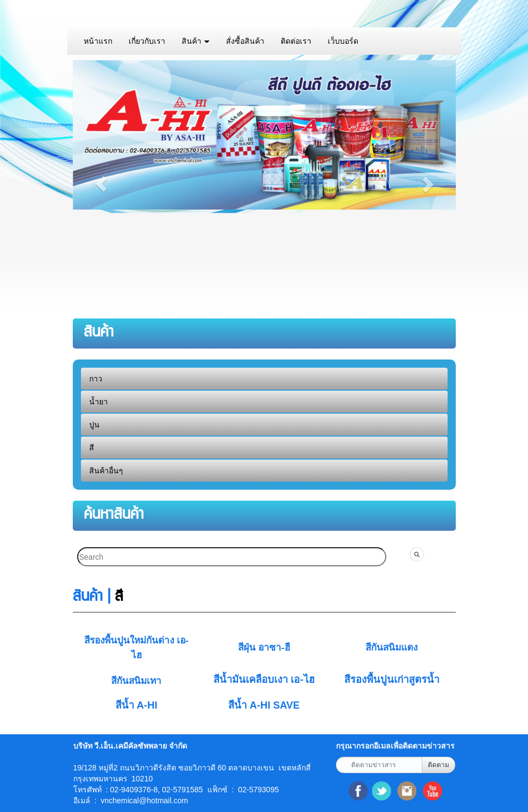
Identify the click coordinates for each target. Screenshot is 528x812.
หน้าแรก (98, 41)
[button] (101, 184)
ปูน (94, 425)
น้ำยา (98, 402)
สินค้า (196, 41)
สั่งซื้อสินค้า (245, 41)
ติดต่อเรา (296, 41)
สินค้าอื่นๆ (106, 471)
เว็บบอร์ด (343, 41)
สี (92, 448)
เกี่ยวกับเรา (147, 41)
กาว (96, 379)
